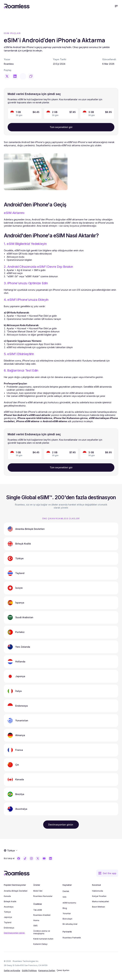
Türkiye (7, 912)
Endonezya (9, 928)
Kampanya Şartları (47, 970)
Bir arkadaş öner (70, 924)
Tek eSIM (38, 910)
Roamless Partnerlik (72, 938)
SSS (65, 897)
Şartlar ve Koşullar (12, 970)
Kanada (7, 896)
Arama (36, 920)
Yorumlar (67, 913)
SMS (35, 926)
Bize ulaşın (67, 919)
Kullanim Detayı (40, 944)
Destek (66, 891)
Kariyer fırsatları (99, 896)
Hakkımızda (98, 891)
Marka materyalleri (100, 901)
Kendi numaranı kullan (43, 939)
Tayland (8, 922)
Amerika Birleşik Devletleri (16, 891)
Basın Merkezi (99, 907)
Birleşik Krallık (10, 901)
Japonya (8, 917)
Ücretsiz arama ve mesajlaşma (42, 932)
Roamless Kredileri (42, 915)
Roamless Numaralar (43, 896)
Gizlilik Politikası (29, 970)
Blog (65, 908)
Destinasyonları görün (14, 933)
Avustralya (9, 907)
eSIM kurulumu (69, 903)
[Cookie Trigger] (63, 970)
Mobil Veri (38, 891)
